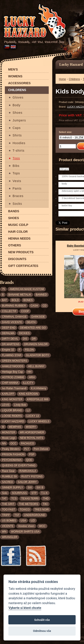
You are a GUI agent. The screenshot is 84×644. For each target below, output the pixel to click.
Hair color (18, 232)
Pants (17, 189)
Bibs (16, 166)
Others (15, 245)
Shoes (18, 113)
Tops (16, 158)
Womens (15, 76)
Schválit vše (42, 620)
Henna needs (19, 239)
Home (62, 79)
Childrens (17, 90)
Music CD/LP (18, 225)
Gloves (18, 98)
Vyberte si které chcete (25, 608)
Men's (13, 70)
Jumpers (19, 120)
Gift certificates (23, 266)
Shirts (17, 135)
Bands (14, 211)
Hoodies (19, 143)
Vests (17, 181)
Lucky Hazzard (71, 64)
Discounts (17, 259)
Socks (17, 204)
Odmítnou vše (42, 631)
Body (17, 105)
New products (21, 252)
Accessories (19, 83)
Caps (17, 128)
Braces (18, 196)
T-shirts (19, 151)
